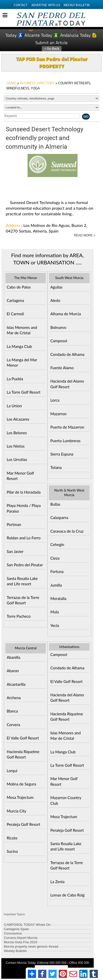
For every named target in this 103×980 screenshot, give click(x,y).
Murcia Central (26, 648)
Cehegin (57, 544)
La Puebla (15, 379)
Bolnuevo (58, 327)
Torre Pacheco (19, 616)
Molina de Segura (21, 784)
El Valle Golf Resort (23, 738)
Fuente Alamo (62, 368)
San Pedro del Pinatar (25, 565)
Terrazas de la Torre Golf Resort (23, 600)
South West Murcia (69, 278)
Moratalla (58, 598)
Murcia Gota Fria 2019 (20, 941)
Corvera (13, 725)
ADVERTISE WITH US (46, 5)
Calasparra (59, 517)
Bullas (55, 504)
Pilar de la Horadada (24, 492)
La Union (14, 406)
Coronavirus (13, 933)
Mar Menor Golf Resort (20, 476)
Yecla (55, 625)
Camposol (59, 341)
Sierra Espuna (62, 454)
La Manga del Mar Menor (22, 362)
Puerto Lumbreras (65, 441)
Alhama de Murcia (66, 314)
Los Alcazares (18, 419)
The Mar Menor (26, 278)
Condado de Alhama (67, 354)
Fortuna (57, 571)
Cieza (55, 558)
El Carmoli (15, 314)
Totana (56, 467)
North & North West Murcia (69, 493)
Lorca (55, 400)
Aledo (55, 300)
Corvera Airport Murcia (21, 937)
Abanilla (14, 657)
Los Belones (17, 433)
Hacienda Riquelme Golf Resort (23, 754)
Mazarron (58, 414)
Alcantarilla (16, 684)
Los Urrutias (17, 459)
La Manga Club (19, 346)
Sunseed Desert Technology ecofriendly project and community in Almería (44, 138)
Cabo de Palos (19, 287)
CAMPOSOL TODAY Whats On (27, 924)
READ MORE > (85, 235)
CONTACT (21, 5)
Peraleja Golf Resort (23, 824)
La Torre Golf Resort (24, 392)
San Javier (15, 551)
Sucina (12, 851)
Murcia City (16, 811)
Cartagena (15, 300)
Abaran (13, 671)
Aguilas (56, 287)
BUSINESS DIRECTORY (37, 83)
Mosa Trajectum (20, 797)
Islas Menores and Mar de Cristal (22, 330)
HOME (11, 83)
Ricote (12, 838)
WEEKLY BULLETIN (77, 5)
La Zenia (57, 882)
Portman (14, 524)
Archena (14, 698)
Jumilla (56, 585)
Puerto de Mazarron (67, 427)
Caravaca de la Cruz (67, 531)
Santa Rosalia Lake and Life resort (22, 581)
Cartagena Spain (16, 928)
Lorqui (12, 771)
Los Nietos (16, 446)
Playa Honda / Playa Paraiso (24, 508)
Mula (54, 612)
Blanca (12, 711)
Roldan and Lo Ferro (24, 538)
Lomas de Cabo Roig (67, 895)
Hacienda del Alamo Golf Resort (67, 384)
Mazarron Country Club (66, 800)
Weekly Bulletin (15, 950)
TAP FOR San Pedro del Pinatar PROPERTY (51, 62)
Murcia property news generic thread (31, 946)
